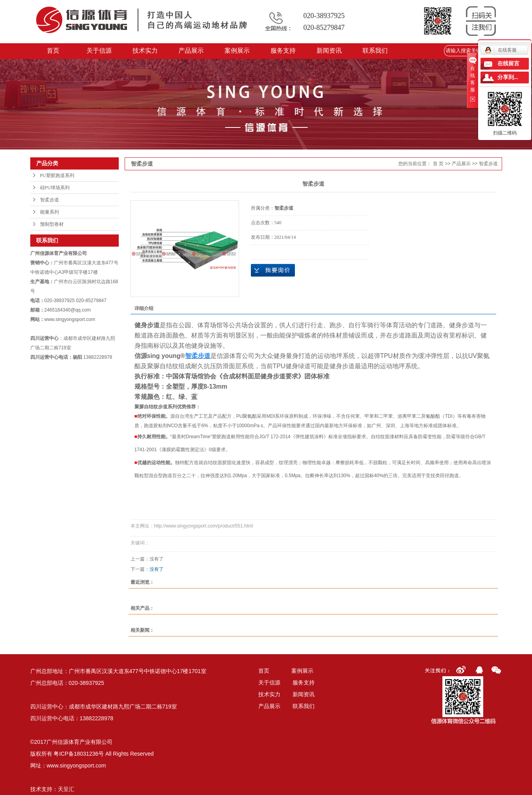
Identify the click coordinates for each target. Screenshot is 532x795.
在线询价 (273, 270)
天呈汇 (66, 789)
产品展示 (191, 51)
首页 (53, 51)
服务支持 (283, 51)
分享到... (508, 77)
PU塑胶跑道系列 (57, 175)
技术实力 (145, 51)
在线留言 (508, 64)
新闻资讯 (329, 51)
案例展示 (237, 51)
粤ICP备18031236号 (79, 754)
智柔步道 (50, 200)
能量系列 (50, 212)
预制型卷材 (52, 224)
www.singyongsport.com (76, 765)
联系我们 (375, 51)
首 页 (438, 164)
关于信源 (99, 51)
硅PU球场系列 (55, 188)
